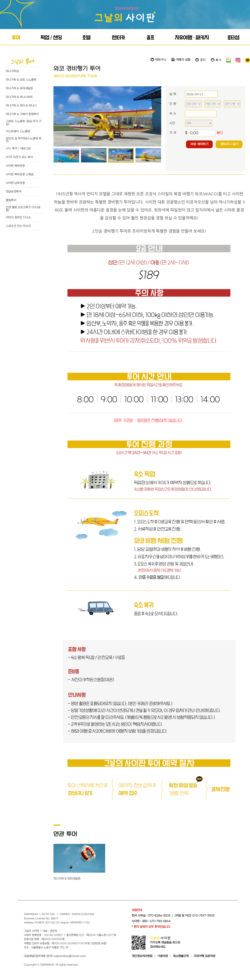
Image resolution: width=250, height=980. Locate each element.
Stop (109, 150)
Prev (59, 116)
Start (106, 150)
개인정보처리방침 (142, 956)
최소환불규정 (181, 956)
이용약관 (163, 956)
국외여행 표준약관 (205, 956)
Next (156, 116)
